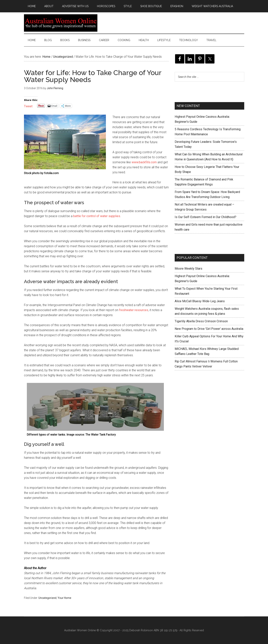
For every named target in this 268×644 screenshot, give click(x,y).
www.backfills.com (144, 162)
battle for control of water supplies (97, 216)
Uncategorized (47, 598)
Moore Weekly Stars (188, 269)
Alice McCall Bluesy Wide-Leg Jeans (200, 301)
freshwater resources (134, 310)
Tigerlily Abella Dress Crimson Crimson (201, 321)
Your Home (64, 598)
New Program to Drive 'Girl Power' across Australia (209, 329)
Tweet (28, 106)
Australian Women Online (61, 23)
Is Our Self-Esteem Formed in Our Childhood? (205, 217)
